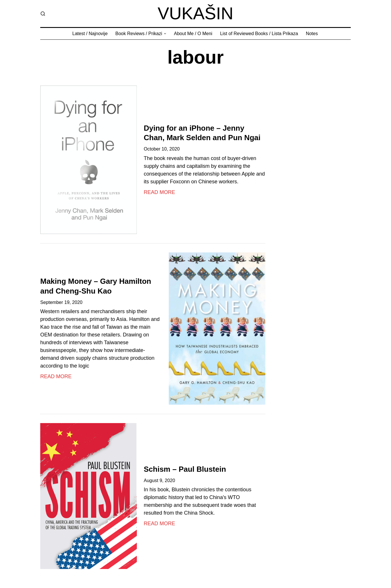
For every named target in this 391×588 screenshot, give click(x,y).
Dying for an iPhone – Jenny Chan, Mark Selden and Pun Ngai (202, 133)
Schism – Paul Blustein (185, 469)
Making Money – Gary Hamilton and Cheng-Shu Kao (96, 286)
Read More (159, 192)
